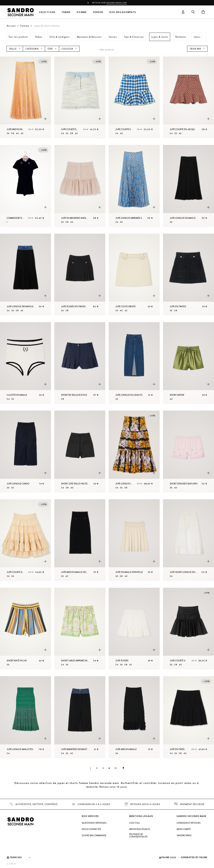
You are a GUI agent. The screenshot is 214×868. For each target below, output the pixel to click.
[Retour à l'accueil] (20, 12)
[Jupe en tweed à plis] (189, 717)
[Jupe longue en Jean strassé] (134, 363)
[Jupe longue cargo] (25, 451)
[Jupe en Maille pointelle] (134, 540)
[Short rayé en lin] (25, 629)
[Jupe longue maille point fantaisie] (25, 717)
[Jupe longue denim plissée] (25, 275)
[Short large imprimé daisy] (80, 629)
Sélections (47, 12)
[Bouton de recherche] (193, 12)
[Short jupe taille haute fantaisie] (80, 451)
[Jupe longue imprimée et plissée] (134, 186)
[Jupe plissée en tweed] (80, 275)
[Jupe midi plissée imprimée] (25, 97)
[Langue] (22, 858)
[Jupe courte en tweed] (80, 97)
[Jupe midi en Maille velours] (80, 540)
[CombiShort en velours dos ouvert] (25, 186)
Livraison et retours (189, 823)
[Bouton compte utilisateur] (183, 12)
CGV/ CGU (134, 823)
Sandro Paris (184, 835)
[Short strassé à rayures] (189, 451)
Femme (66, 12)
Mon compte (184, 829)
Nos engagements (123, 12)
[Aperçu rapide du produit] (45, 119)
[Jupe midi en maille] (134, 717)
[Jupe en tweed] (189, 275)
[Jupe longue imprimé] (134, 451)
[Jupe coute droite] (134, 275)
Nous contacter (91, 829)
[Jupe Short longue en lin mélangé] (189, 540)
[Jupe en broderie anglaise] (80, 186)
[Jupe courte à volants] (25, 540)
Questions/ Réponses (94, 823)
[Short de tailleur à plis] (80, 363)
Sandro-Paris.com (117, 3)
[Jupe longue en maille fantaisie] (189, 186)
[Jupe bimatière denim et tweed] (80, 717)
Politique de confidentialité (138, 835)
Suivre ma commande (94, 835)
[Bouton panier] (203, 12)
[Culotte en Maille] (25, 363)
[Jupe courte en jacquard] (189, 97)
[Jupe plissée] (134, 629)
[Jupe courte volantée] (189, 629)
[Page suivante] (124, 768)
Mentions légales (140, 829)
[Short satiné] (189, 363)
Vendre (98, 12)
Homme (82, 12)
